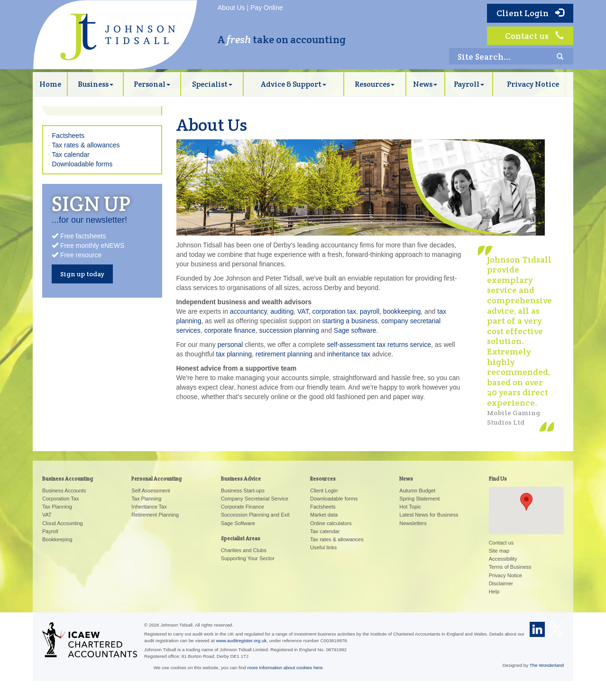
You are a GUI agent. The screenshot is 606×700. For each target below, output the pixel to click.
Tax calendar (70, 155)
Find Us (498, 479)
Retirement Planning (155, 515)
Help (494, 591)
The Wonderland (547, 665)
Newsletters (413, 523)
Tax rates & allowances (86, 145)
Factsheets (68, 136)
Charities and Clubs (244, 550)
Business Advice (241, 479)
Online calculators (331, 523)
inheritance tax (349, 354)
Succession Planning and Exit (255, 515)
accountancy (248, 311)
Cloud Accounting (63, 523)
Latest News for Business (429, 515)
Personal (152, 84)
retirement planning (284, 354)
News (425, 84)
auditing (282, 311)
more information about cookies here (285, 668)
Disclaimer (501, 583)
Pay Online (266, 8)
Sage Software (238, 523)
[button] (526, 502)
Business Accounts (64, 491)
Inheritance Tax (149, 507)
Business (96, 84)
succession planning (289, 330)
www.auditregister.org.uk (241, 641)
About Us (231, 8)
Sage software (355, 330)
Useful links (323, 547)
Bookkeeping (57, 539)
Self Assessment (151, 491)
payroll (370, 311)
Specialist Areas (241, 538)
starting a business (350, 321)
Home (50, 84)
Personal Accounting (156, 479)
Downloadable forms (83, 164)
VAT (303, 311)
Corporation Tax (60, 499)
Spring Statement (419, 499)
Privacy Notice (533, 84)
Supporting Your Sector (248, 558)
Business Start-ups (243, 491)
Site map (499, 551)
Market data (324, 515)
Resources (375, 84)
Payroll (469, 84)
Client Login (530, 13)
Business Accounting (68, 479)
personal (230, 345)
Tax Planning (57, 507)
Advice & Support (294, 84)
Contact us (534, 36)
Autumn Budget (417, 491)
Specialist (212, 84)
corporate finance (230, 330)
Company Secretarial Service (255, 499)
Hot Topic (410, 507)
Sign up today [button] (82, 274)
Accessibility (503, 559)
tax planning (234, 354)
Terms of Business (510, 567)
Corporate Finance (243, 507)
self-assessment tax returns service (379, 345)
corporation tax (334, 311)
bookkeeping (402, 311)
